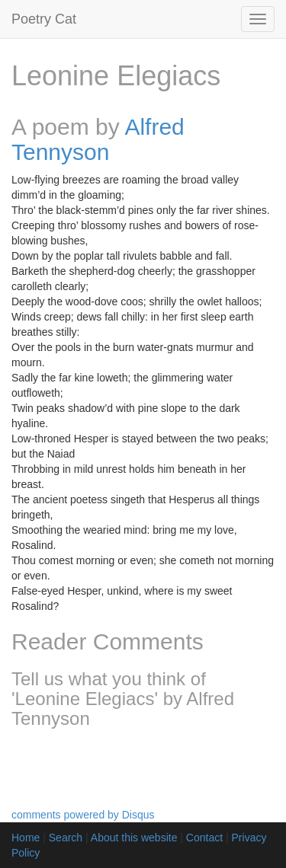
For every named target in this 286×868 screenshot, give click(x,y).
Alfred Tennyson (98, 139)
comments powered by (83, 815)
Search (66, 838)
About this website (134, 838)
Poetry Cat (44, 19)
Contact (204, 838)
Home (26, 838)
